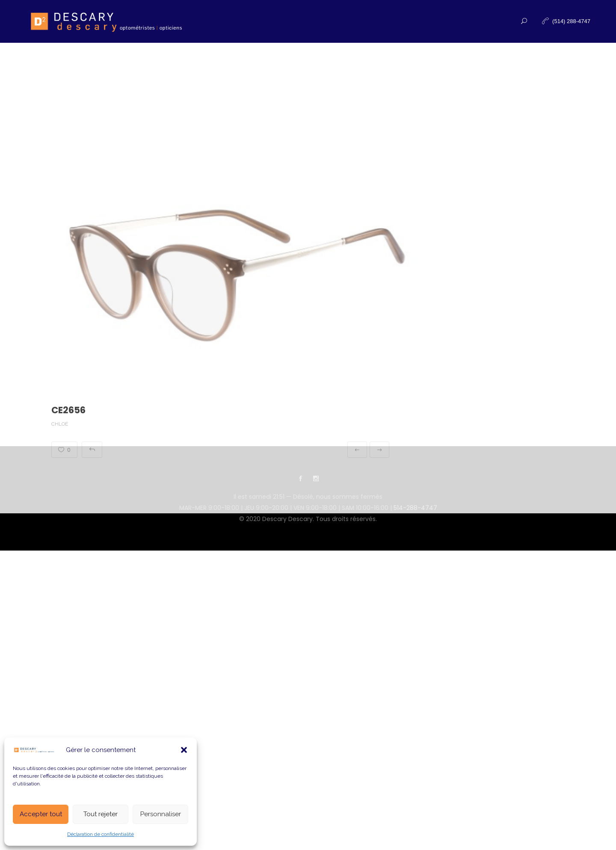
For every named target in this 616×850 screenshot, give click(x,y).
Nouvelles (283, 64)
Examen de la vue (174, 64)
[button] (184, 750)
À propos (332, 64)
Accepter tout (41, 814)
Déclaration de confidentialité (101, 834)
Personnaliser (161, 814)
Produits (234, 64)
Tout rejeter (101, 814)
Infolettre (452, 64)
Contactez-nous (391, 64)
